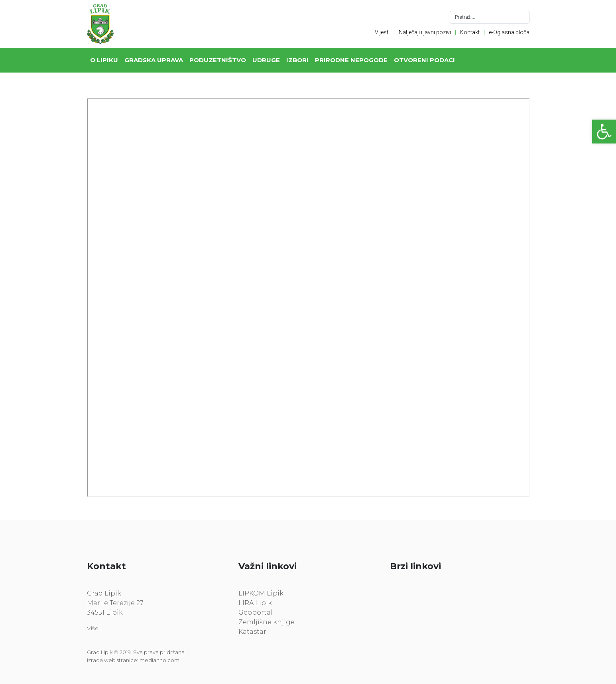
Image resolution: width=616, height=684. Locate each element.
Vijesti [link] (382, 32)
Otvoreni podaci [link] (424, 60)
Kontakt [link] (470, 32)
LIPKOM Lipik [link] (261, 593)
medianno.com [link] (159, 660)
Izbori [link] (297, 60)
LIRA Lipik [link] (255, 603)
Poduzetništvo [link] (218, 60)
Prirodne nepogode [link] (351, 60)
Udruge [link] (266, 60)
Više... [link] (94, 628)
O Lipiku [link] (104, 60)
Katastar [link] (252, 632)
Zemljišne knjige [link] (267, 622)
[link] (604, 132)
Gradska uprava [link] (154, 60)
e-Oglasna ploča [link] (509, 32)
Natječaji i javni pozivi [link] (425, 32)
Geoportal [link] (256, 612)
